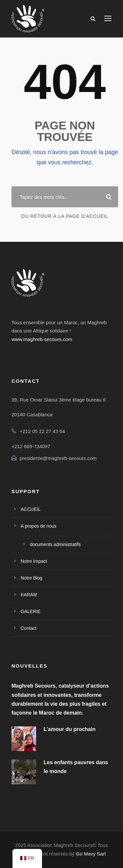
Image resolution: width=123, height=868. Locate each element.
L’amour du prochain (70, 729)
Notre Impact (34, 561)
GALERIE (31, 611)
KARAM (29, 595)
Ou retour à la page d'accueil (65, 216)
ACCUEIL (31, 509)
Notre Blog (31, 578)
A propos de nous (39, 526)
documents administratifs (55, 544)
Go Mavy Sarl (91, 854)
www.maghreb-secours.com (42, 339)
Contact (29, 628)
